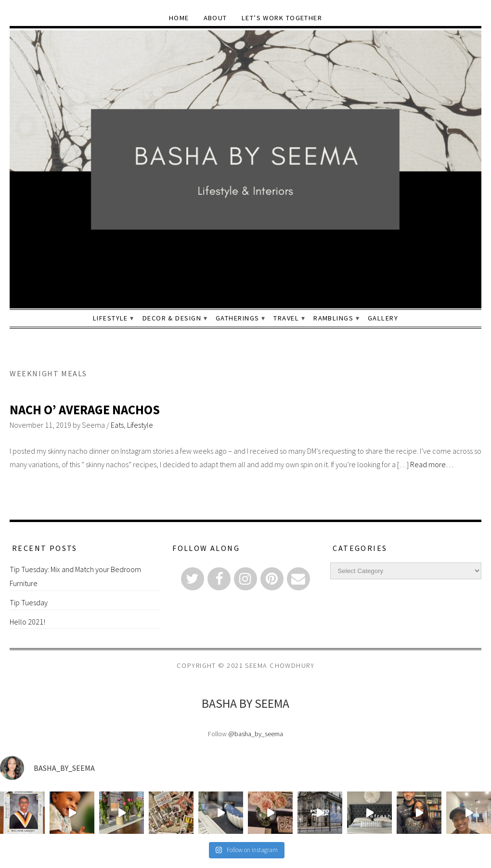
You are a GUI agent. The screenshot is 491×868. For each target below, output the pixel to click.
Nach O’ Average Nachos (85, 410)
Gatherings (237, 318)
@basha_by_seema (256, 734)
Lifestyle (110, 318)
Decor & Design (172, 318)
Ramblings (333, 318)
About (215, 18)
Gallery (383, 318)
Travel (286, 318)
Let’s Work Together (282, 18)
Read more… (432, 464)
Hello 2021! (27, 622)
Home (179, 18)
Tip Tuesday (29, 602)
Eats (117, 425)
